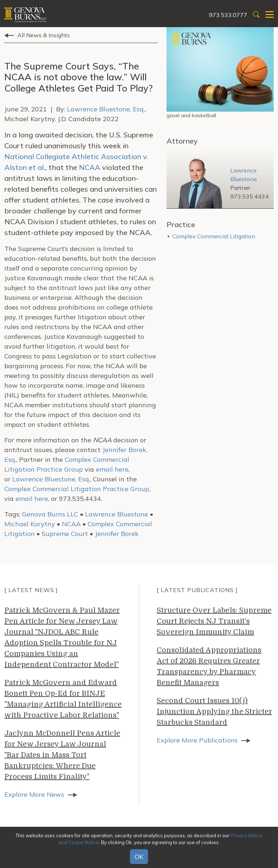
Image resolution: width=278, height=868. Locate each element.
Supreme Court (65, 534)
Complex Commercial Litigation (214, 236)
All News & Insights (44, 35)
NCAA (90, 167)
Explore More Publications (197, 740)
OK (139, 857)
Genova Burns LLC (50, 514)
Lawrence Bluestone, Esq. (106, 109)
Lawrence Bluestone (117, 514)
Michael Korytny (30, 524)
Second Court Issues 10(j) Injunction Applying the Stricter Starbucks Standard (214, 712)
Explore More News (34, 794)
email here (112, 469)
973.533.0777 (228, 15)
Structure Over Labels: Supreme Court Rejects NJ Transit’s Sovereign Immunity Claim (214, 621)
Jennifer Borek (117, 534)
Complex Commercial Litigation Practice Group (77, 489)
